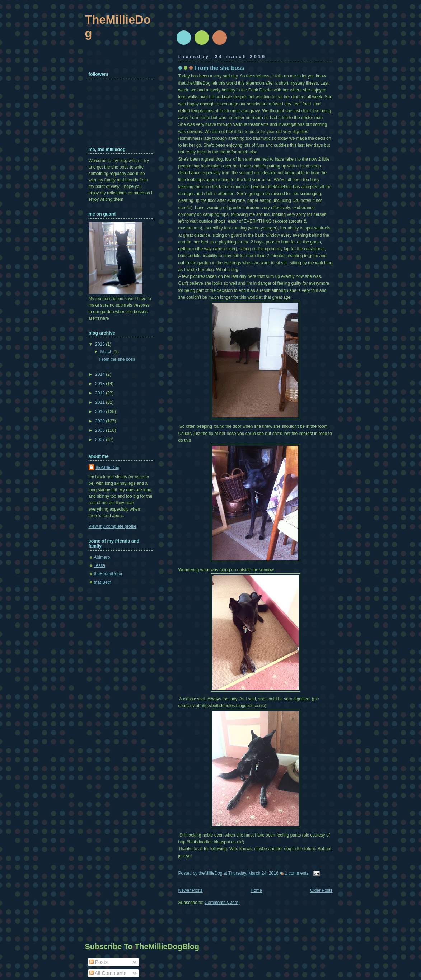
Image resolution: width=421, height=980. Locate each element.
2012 (100, 393)
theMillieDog (108, 468)
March (107, 352)
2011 (100, 402)
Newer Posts (191, 890)
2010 (100, 412)
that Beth (103, 582)
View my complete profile (113, 526)
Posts (99, 962)
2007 (100, 440)
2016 (100, 344)
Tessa (100, 565)
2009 (100, 421)
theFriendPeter (108, 574)
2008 (100, 430)
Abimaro (102, 557)
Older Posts (321, 890)
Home (256, 890)
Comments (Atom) (222, 903)
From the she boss (219, 68)
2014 (100, 374)
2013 (100, 384)
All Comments (108, 973)
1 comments (297, 873)
